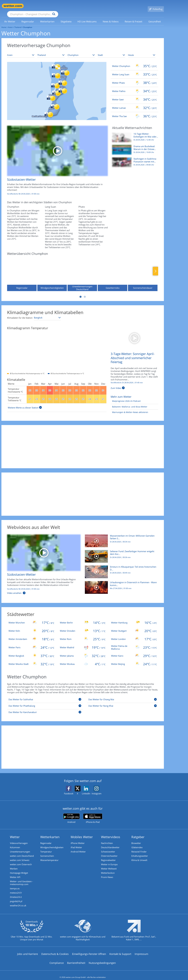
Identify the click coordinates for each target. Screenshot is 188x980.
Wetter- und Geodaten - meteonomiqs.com (21, 879)
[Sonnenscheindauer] (143, 270)
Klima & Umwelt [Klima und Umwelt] (139, 856)
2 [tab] (85, 293)
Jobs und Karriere (28, 950)
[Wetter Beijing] (134, 660)
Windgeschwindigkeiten (52, 843)
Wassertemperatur (49, 856)
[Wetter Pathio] (134, 87)
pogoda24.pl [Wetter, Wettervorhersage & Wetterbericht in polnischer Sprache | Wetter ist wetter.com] (16, 897)
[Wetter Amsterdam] (31, 635)
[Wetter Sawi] (134, 95)
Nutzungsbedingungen (102, 959)
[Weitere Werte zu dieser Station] (25, 403)
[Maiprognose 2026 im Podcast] (126, 397)
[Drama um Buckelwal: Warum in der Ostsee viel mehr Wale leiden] (134, 147)
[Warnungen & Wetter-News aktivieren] (129, 408)
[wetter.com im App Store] (93, 814)
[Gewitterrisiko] (113, 270)
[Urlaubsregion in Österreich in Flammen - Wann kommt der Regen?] (121, 585)
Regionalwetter (108, 856)
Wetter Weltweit (109, 864)
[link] (10, 17)
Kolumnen (15, 843)
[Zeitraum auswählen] (142, 51)
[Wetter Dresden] (83, 627)
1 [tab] (81, 293)
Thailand (18, 23)
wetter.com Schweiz (20, 856)
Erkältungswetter (140, 852)
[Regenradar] (22, 270)
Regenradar (46, 839)
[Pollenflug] (156, 6)
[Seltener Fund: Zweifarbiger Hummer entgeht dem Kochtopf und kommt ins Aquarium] (121, 554)
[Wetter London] (134, 635)
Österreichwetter (109, 852)
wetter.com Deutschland (22, 852)
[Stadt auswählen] (111, 51)
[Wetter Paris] (31, 643)
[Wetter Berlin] (83, 618)
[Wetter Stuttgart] (134, 627)
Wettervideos (111, 833)
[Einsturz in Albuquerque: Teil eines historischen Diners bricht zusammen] (121, 569)
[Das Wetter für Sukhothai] (45, 696)
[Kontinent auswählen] (21, 51)
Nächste (156, 267)
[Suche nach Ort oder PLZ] (54, 6)
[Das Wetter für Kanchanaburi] (45, 709)
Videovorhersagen (19, 839)
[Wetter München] (31, 618)
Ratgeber (138, 833)
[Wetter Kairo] (134, 652)
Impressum (141, 950)
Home (4, 23)
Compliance (57, 959)
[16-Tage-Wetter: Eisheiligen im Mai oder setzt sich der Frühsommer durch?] (134, 135)
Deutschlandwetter (110, 843)
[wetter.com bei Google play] (71, 814)
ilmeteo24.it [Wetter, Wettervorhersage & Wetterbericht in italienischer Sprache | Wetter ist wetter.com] (16, 893)
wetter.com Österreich (21, 860)
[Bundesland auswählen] (81, 51)
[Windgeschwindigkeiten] (52, 270)
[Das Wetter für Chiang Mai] (123, 696)
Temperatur (46, 847)
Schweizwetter (108, 847)
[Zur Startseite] (13, 6)
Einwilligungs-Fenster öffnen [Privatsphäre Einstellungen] (89, 950)
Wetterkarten (50, 833)
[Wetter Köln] (31, 627)
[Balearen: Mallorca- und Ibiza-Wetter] (129, 403)
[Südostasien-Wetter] (55, 158)
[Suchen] (76, 6)
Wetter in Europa (109, 860)
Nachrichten (107, 839)
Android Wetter (78, 847)
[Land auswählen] (51, 51)
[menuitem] (10, 17)
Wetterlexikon (108, 869)
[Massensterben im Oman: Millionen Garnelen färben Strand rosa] (121, 538)
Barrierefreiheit (76, 959)
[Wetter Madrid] (83, 643)
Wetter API (15, 873)
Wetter (15, 833)
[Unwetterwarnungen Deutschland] (82, 270)
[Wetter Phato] (134, 79)
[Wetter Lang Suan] (134, 70)
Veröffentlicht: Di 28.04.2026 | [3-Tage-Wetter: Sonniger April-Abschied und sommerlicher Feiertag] (127, 379)
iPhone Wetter (78, 839)
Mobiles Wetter (82, 833)
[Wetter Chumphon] (134, 62)
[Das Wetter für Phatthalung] (45, 702)
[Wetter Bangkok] (31, 652)
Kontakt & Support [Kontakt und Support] (120, 950)
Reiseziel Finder (139, 847)
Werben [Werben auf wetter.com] (14, 864)
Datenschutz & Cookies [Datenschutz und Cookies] (55, 950)
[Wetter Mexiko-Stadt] (31, 660)
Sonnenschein (47, 852)
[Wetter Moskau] (83, 660)
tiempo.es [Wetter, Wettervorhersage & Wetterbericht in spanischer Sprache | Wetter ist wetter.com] (15, 884)
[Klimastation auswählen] (47, 314)
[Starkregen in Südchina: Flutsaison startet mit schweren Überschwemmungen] (134, 160)
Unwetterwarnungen (20, 847)
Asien (10, 23)
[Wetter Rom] (83, 635)
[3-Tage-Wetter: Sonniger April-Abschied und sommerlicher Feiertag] (134, 333)
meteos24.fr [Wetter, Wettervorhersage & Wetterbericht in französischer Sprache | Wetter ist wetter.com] (16, 889)
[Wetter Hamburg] (134, 618)
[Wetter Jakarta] (83, 652)
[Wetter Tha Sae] (134, 112)
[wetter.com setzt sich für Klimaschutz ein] (83, 928)
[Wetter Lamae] (134, 104)
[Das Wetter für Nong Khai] (123, 702)
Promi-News (107, 873)
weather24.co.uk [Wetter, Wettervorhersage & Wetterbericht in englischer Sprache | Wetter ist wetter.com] (18, 901)
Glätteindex (137, 843)
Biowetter (136, 839)
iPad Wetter (76, 843)
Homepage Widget (19, 869)
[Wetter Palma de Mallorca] (134, 643)
